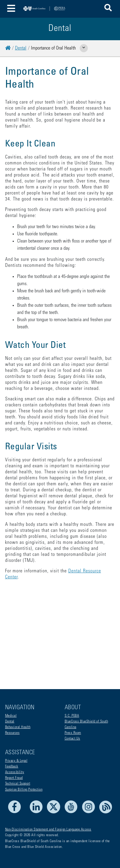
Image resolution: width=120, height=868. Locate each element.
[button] (108, 9)
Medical (11, 716)
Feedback (12, 767)
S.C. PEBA (72, 716)
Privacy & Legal (16, 761)
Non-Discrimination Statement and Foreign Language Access (48, 830)
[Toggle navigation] (11, 9)
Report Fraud (14, 778)
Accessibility (15, 772)
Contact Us (72, 739)
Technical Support (18, 784)
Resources (12, 733)
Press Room (73, 733)
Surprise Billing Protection (24, 790)
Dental (21, 48)
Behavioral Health (18, 727)
